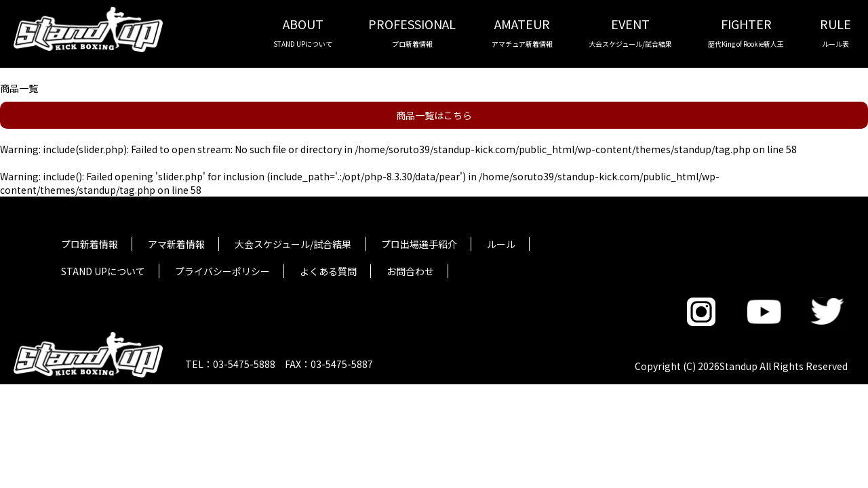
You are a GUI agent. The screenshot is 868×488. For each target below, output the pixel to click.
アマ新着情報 (176, 244)
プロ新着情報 (90, 244)
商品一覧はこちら (434, 115)
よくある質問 (328, 271)
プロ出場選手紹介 (419, 244)
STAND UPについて (103, 271)
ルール (501, 244)
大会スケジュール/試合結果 (293, 244)
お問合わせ (410, 271)
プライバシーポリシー (222, 271)
